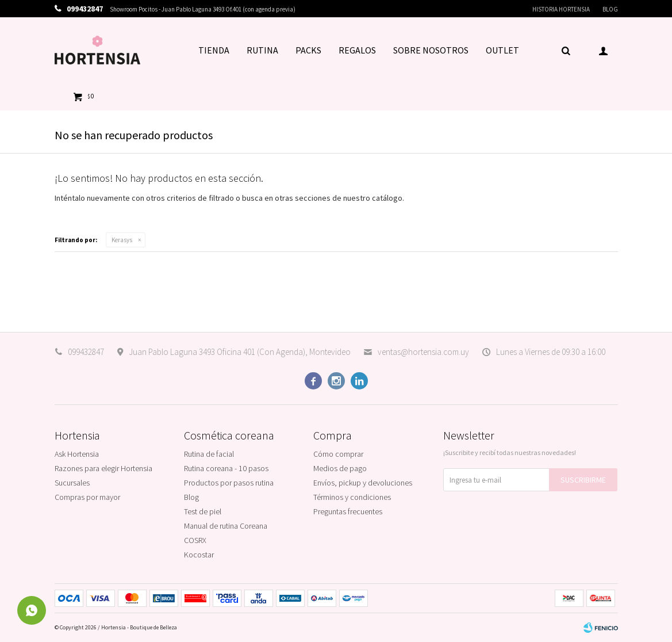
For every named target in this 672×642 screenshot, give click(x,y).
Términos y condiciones (352, 497)
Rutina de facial (209, 454)
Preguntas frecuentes (348, 511)
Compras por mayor (87, 497)
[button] (566, 50)
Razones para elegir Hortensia (103, 468)
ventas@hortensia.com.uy (423, 352)
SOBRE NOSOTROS (431, 50)
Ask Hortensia (77, 454)
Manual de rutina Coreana (226, 526)
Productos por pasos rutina (229, 483)
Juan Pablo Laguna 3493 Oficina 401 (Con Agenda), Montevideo (240, 352)
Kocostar (199, 555)
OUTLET (502, 50)
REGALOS (357, 50)
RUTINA (262, 50)
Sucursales (72, 483)
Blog (610, 9)
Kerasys (122, 240)
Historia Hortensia (561, 9)
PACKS (308, 50)
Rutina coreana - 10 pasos (226, 468)
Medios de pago (340, 468)
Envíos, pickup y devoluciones (363, 483)
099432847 (86, 352)
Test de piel (203, 511)
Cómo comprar (338, 454)
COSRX (195, 540)
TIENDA (214, 50)
